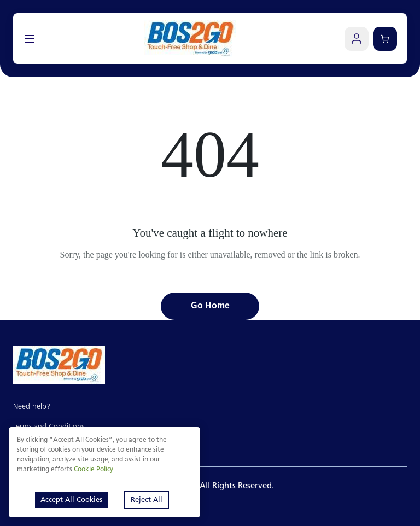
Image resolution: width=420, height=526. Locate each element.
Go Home (210, 306)
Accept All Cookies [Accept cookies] (71, 500)
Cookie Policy (94, 470)
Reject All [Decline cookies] (147, 500)
